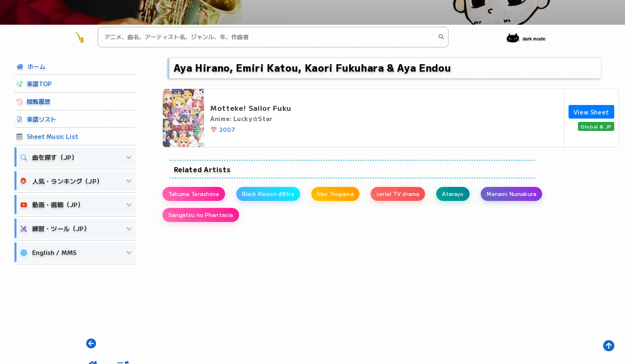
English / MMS (49, 252)
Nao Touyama (356, 195)
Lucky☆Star (253, 118)
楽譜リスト (36, 119)
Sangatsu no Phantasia (204, 219)
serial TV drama (426, 195)
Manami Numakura (554, 195)
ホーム (31, 66)
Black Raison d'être (280, 195)
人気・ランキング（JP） (62, 181)
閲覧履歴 (33, 101)
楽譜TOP (34, 83)
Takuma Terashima (198, 195)
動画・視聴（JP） (52, 204)
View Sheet (591, 112)
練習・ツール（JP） (55, 228)
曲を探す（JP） (49, 157)
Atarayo (488, 195)
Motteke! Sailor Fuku (251, 108)
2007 (227, 129)
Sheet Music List (47, 136)
